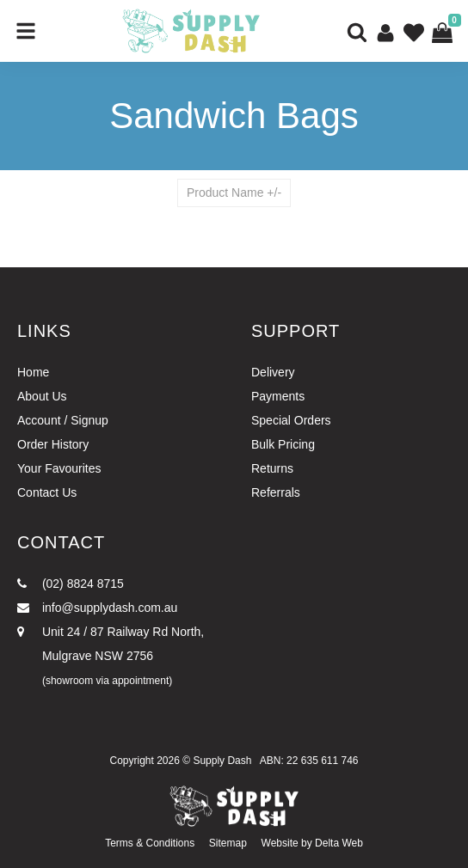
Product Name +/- (234, 193)
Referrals (276, 492)
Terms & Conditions (150, 843)
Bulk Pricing (283, 444)
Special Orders (291, 420)
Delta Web (339, 843)
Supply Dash (222, 761)
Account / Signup (63, 420)
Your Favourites (59, 468)
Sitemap (228, 843)
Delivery (273, 372)
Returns (272, 468)
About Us (42, 396)
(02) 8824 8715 (71, 584)
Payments (278, 396)
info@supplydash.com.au (97, 608)
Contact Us (47, 492)
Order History (53, 444)
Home (33, 372)
